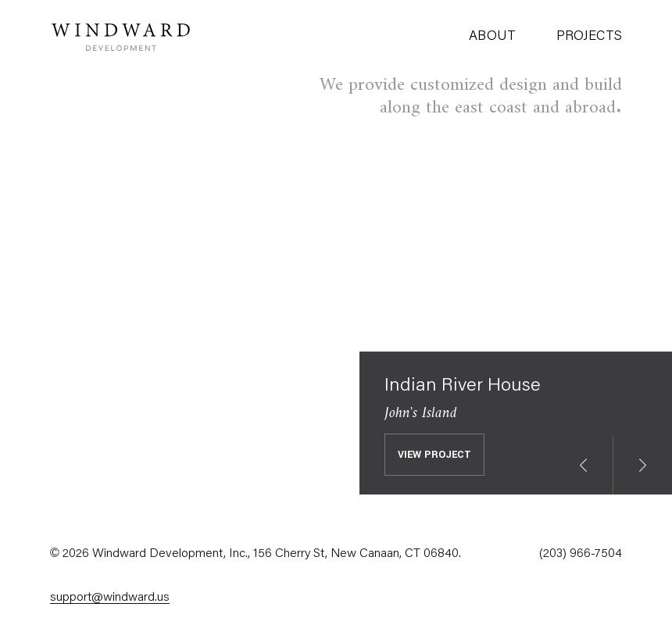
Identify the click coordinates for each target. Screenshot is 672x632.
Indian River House (463, 386)
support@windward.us (110, 598)
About (492, 37)
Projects (589, 37)
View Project (434, 455)
